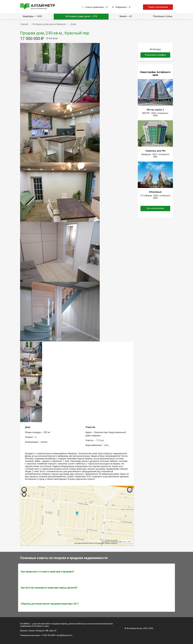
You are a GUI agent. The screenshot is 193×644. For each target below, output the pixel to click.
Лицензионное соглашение (110, 542)
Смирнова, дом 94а (155, 151)
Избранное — (123, 7)
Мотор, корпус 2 (155, 110)
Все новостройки (155, 208)
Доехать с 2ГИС (126, 542)
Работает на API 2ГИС (111, 540)
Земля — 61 (126, 16)
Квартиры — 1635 (32, 16)
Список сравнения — (96, 7)
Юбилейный (155, 192)
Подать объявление (158, 7)
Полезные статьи (163, 16)
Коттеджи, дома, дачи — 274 (81, 16)
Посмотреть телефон (155, 55)
